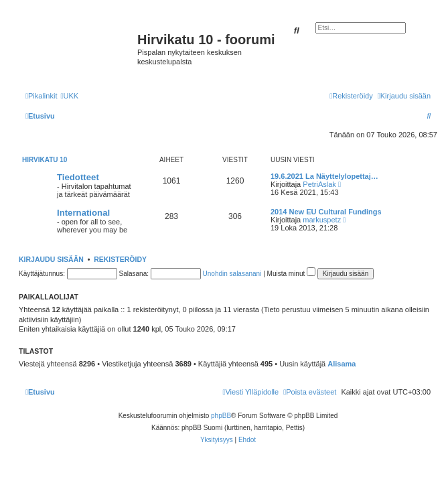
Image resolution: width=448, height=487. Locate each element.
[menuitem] (69, 96)
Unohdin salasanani (232, 274)
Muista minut (291, 274)
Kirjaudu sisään (51, 259)
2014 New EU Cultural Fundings (326, 212)
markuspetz (322, 220)
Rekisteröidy (120, 259)
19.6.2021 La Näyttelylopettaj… (324, 176)
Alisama (342, 364)
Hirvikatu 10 (45, 160)
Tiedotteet (78, 177)
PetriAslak (319, 184)
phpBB (221, 416)
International (83, 213)
